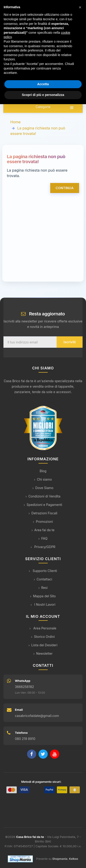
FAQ (43, 538)
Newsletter (43, 653)
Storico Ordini (43, 637)
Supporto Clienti (43, 571)
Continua (65, 188)
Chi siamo (43, 479)
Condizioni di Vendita (43, 496)
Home (15, 122)
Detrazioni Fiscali (43, 513)
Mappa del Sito (43, 596)
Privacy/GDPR (43, 547)
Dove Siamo (43, 488)
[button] (80, 7)
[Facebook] (32, 754)
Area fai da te (43, 530)
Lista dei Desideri (43, 645)
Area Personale (43, 628)
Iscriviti (70, 342)
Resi (43, 588)
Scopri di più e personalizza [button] (43, 95)
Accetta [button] (43, 84)
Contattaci (43, 579)
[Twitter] (43, 754)
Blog (43, 471)
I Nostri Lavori (43, 604)
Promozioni (43, 522)
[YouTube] (55, 754)
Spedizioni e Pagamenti (43, 505)
